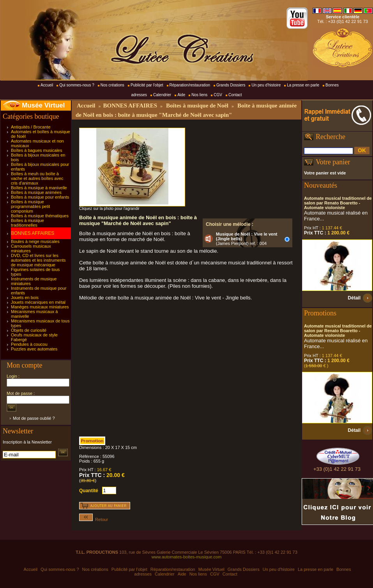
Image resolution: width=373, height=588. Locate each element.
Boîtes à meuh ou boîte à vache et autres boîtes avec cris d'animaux (37, 178)
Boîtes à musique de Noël (197, 106)
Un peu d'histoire (266, 85)
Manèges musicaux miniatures (40, 307)
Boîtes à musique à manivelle (39, 188)
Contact (235, 95)
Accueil (47, 85)
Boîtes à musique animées (36, 192)
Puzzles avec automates (34, 349)
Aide (181, 95)
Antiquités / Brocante (31, 127)
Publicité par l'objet (147, 85)
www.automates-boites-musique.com (187, 557)
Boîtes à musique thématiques (40, 216)
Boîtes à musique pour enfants (40, 197)
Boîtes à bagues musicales (36, 150)
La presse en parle (303, 85)
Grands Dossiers (231, 85)
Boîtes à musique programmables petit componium (30, 206)
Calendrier (162, 95)
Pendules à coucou (29, 344)
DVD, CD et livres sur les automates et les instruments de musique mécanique (38, 260)
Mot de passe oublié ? (34, 418)
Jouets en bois (25, 298)
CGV (218, 95)
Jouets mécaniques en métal (38, 302)
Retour (94, 519)
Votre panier (333, 162)
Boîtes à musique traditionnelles (27, 223)
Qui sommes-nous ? (77, 85)
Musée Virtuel (43, 105)
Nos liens (199, 95)
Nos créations (112, 85)
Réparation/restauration (190, 85)
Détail (354, 298)
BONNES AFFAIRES (33, 233)
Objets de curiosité (29, 330)
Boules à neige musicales (35, 241)
